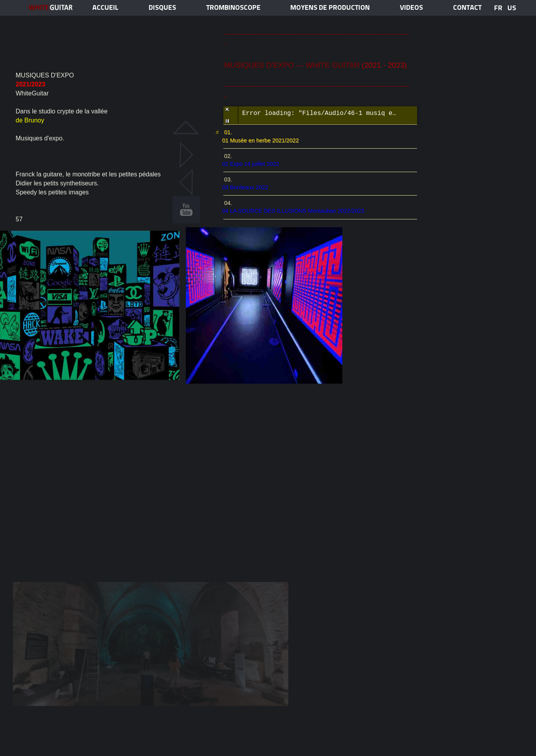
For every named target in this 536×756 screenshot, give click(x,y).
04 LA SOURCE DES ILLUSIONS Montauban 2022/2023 (294, 211)
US (512, 8)
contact (467, 7)
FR (498, 8)
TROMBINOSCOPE (233, 7)
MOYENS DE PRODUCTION (330, 7)
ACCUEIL (105, 7)
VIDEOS (411, 7)
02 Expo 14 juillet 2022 (252, 164)
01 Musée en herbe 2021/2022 (262, 140)
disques (162, 7)
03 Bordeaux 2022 (246, 187)
